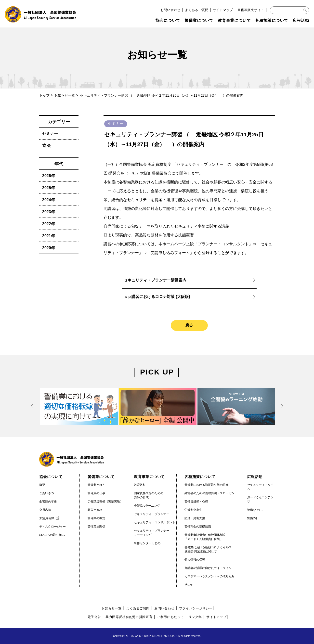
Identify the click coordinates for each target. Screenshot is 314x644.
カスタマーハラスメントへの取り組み (209, 576)
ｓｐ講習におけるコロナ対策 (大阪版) (157, 297)
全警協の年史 (48, 502)
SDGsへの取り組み (52, 535)
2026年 (49, 176)
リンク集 (195, 617)
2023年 (49, 212)
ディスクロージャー (52, 527)
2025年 (49, 188)
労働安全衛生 (193, 510)
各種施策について (272, 20)
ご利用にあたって (170, 617)
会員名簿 (45, 510)
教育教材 (140, 485)
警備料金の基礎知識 (198, 527)
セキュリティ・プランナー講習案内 (155, 280)
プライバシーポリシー (196, 608)
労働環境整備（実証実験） (105, 502)
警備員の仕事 (96, 493)
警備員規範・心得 (196, 502)
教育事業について (234, 20)
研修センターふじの (147, 543)
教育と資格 (95, 510)
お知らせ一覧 (65, 95)
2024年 (49, 200)
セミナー (50, 134)
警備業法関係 (96, 527)
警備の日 (253, 518)
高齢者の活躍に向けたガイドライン (208, 568)
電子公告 (94, 617)
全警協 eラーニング (147, 506)
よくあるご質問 (197, 10)
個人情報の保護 (195, 560)
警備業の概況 (96, 518)
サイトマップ (223, 10)
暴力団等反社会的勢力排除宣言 (129, 617)
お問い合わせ (170, 10)
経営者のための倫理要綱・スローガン (209, 493)
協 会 (47, 146)
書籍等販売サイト (251, 10)
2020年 (49, 248)
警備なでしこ (256, 510)
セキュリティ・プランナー (152, 514)
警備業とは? (96, 485)
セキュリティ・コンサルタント (155, 522)
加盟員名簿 (47, 518)
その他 (189, 585)
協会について (168, 20)
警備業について (199, 20)
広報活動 (301, 20)
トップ (44, 95)
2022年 (49, 224)
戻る (189, 325)
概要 (42, 485)
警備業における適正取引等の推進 (207, 485)
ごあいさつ (47, 493)
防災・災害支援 (195, 518)
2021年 (49, 236)
